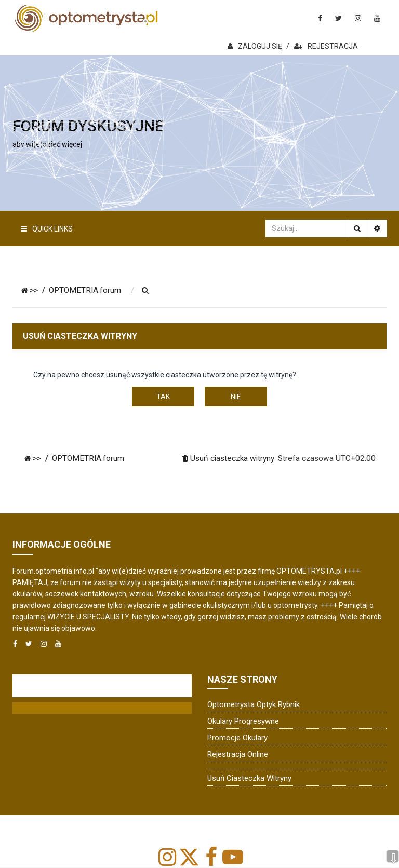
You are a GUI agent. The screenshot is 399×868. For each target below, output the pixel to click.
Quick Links (47, 229)
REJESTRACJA (326, 46)
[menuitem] (145, 291)
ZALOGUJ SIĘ (255, 46)
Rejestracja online (238, 754)
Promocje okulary (237, 738)
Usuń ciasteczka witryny (249, 778)
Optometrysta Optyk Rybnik (254, 704)
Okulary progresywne (243, 721)
